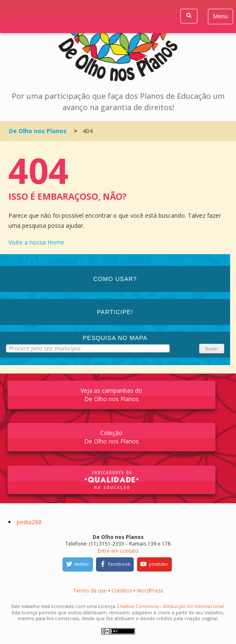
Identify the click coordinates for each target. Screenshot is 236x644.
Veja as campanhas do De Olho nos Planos (111, 395)
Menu (221, 16)
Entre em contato (118, 551)
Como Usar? (115, 279)
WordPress (150, 591)
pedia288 (29, 522)
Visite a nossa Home (36, 242)
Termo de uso (90, 591)
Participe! (115, 312)
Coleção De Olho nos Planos (112, 437)
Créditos (122, 591)
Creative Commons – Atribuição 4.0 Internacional (170, 606)
